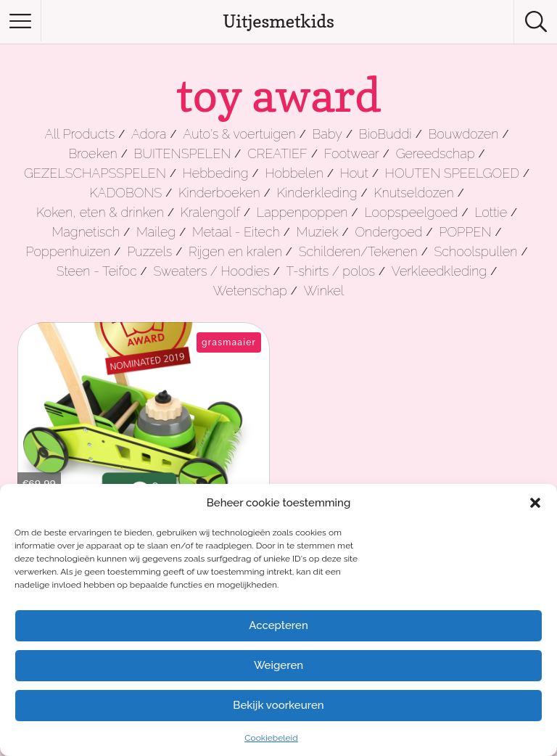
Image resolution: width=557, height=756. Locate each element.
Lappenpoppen (302, 212)
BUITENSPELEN (183, 153)
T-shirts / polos (331, 271)
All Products (80, 134)
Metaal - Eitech (236, 232)
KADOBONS (125, 193)
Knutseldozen (413, 193)
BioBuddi (385, 134)
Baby (327, 134)
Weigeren (278, 665)
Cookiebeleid (271, 738)
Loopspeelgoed (411, 212)
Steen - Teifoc (97, 271)
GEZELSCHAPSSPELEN (95, 173)
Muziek (318, 232)
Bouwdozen (464, 134)
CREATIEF (277, 153)
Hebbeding (216, 173)
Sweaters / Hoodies (211, 271)
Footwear (352, 153)
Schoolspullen (475, 251)
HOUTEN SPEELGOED (452, 173)
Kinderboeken (219, 193)
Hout (354, 173)
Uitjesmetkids (278, 21)
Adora (149, 134)
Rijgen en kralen (235, 251)
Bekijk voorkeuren (278, 705)
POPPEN (465, 232)
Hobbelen (294, 173)
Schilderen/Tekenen (358, 251)
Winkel (324, 291)
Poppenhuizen (69, 251)
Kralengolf (210, 212)
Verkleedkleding (439, 271)
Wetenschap (250, 291)
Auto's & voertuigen (239, 134)
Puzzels (149, 251)
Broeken (92, 153)
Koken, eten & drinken (100, 212)
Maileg (156, 232)
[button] (535, 503)
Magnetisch (86, 232)
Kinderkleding (317, 193)
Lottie (491, 212)
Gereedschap (436, 153)
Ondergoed (388, 232)
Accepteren (278, 625)
